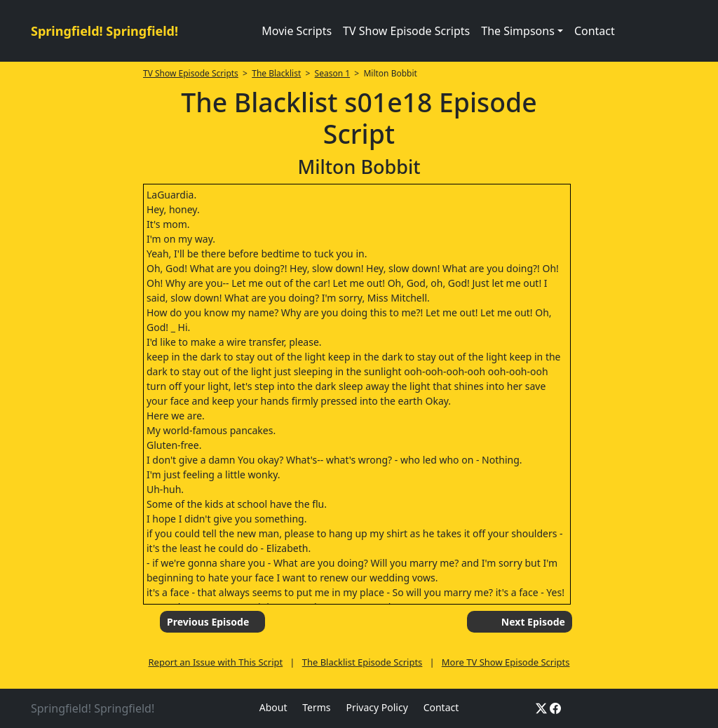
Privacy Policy (377, 707)
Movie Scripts (297, 31)
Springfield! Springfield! (104, 31)
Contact (595, 31)
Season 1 (333, 73)
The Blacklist (276, 73)
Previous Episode (208, 622)
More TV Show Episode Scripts (506, 662)
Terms (316, 707)
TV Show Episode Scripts (406, 31)
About (273, 707)
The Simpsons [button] (518, 31)
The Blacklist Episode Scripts (363, 662)
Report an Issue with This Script (216, 662)
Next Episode (533, 622)
